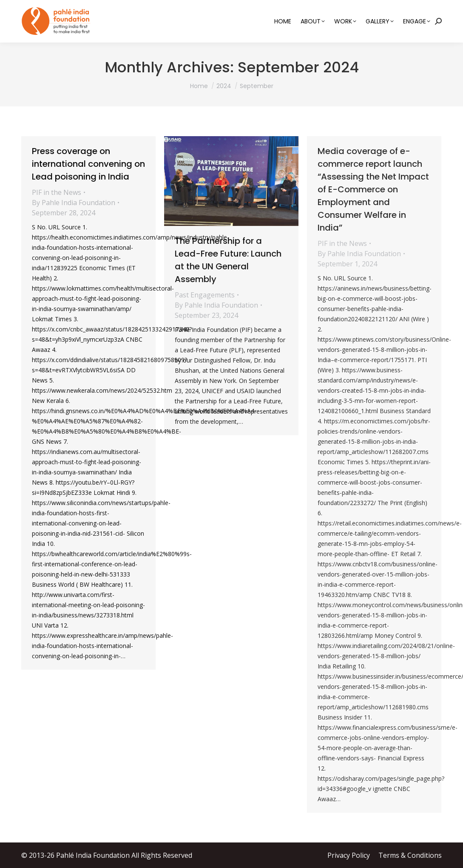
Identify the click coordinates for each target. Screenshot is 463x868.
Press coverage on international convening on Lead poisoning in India (88, 164)
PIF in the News (57, 192)
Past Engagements (205, 295)
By (74, 203)
